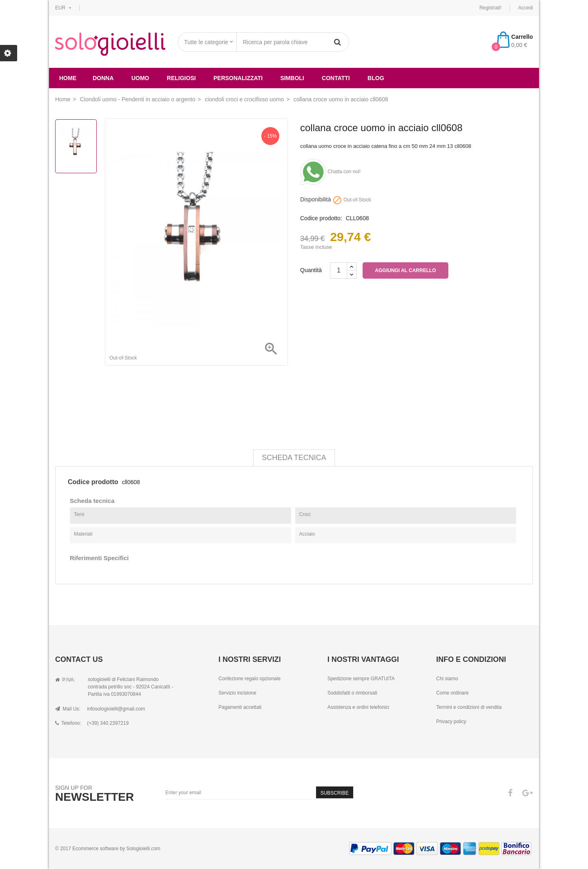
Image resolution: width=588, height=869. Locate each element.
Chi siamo (447, 679)
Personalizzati (238, 78)
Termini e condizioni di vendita (469, 707)
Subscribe (335, 793)
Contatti (336, 78)
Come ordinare (452, 693)
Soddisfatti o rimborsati (352, 693)
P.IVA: (65, 680)
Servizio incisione (237, 693)
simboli (292, 78)
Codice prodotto (93, 482)
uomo (140, 78)
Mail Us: (68, 709)
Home (68, 78)
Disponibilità (315, 200)
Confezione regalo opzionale (249, 679)
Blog (376, 78)
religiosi (182, 78)
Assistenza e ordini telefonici (358, 707)
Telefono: (68, 723)
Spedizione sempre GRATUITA (361, 679)
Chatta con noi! (330, 172)
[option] (76, 146)
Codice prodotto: (321, 218)
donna (103, 78)
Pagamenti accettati (240, 707)
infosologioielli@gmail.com (116, 709)
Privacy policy (451, 722)
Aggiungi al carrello (405, 270)
